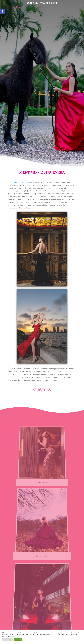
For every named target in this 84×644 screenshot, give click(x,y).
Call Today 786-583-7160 (42, 3)
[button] (2, 12)
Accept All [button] (18, 640)
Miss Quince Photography (20, 182)
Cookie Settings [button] (8, 640)
